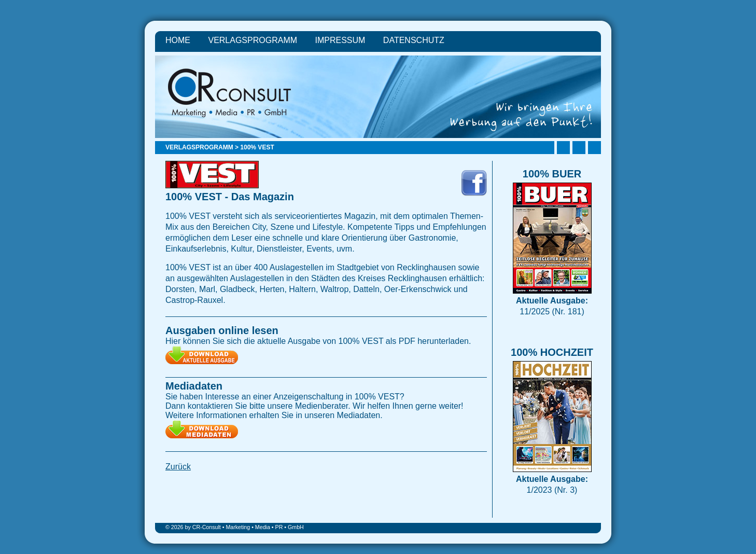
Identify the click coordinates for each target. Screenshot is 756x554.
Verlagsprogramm (253, 40)
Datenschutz (414, 40)
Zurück (178, 467)
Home (178, 40)
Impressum (340, 40)
